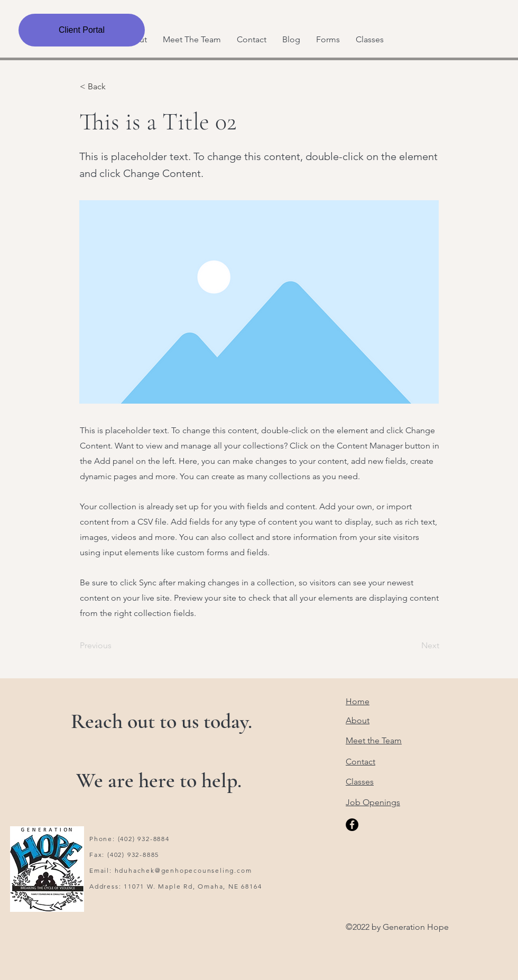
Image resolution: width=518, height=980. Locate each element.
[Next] (413, 646)
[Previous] (115, 646)
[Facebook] (352, 825)
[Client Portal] (82, 30)
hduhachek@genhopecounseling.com (183, 870)
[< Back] (115, 87)
